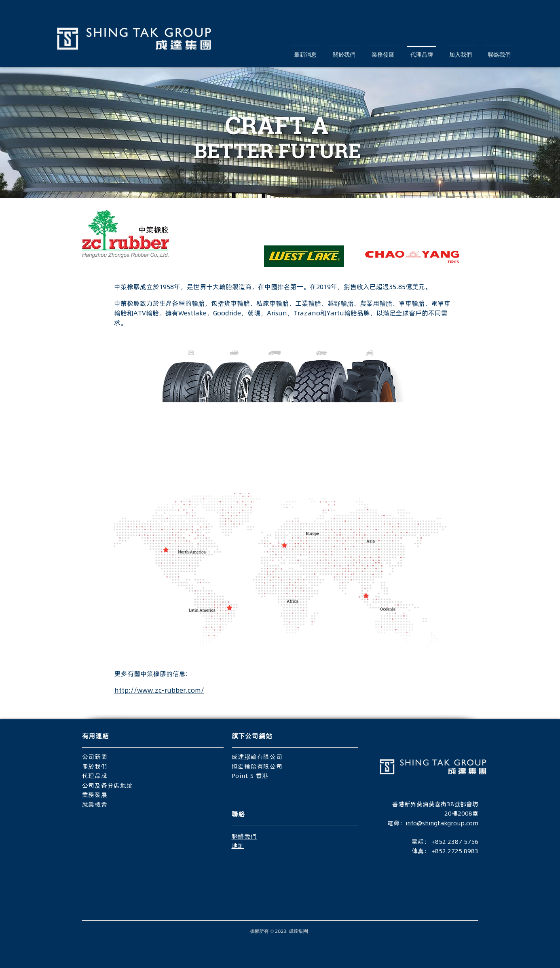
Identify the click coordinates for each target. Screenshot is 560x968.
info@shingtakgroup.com (442, 823)
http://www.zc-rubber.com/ (159, 690)
